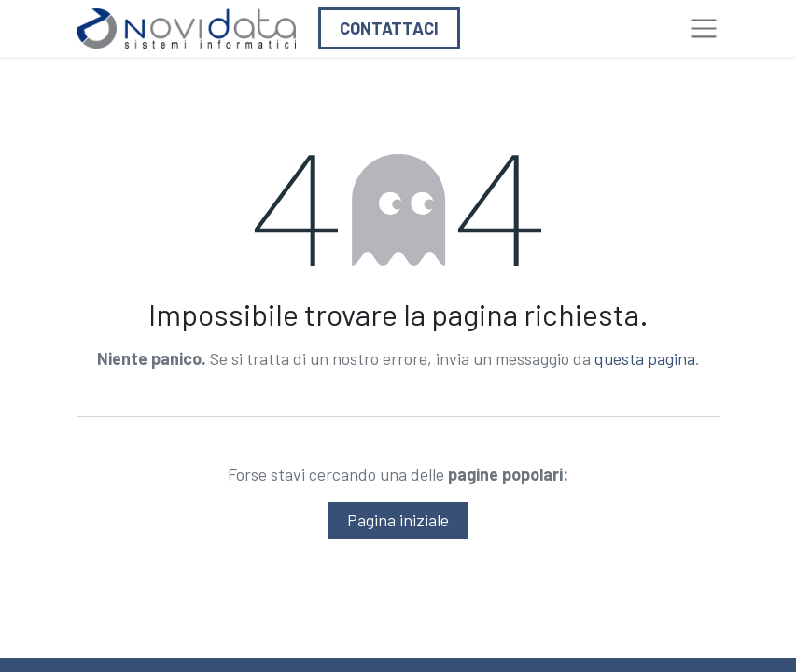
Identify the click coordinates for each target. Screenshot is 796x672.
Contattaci (389, 28)
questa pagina (645, 358)
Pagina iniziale (398, 520)
